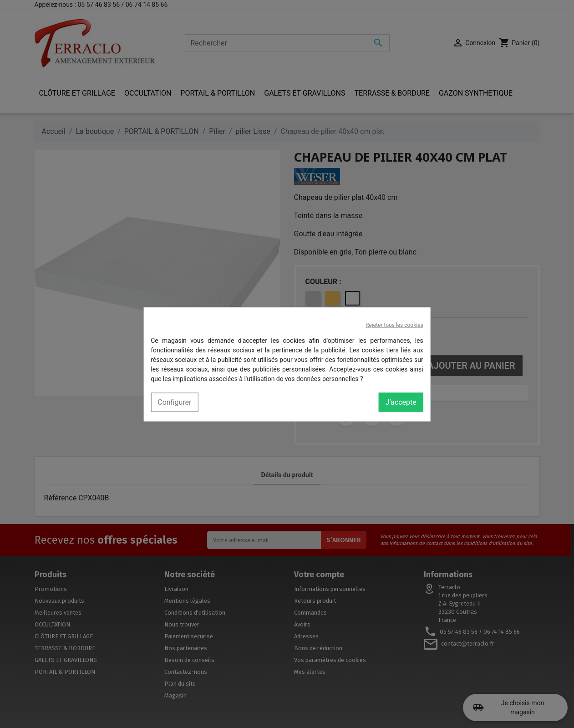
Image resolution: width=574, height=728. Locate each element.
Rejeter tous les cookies (394, 325)
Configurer (174, 402)
